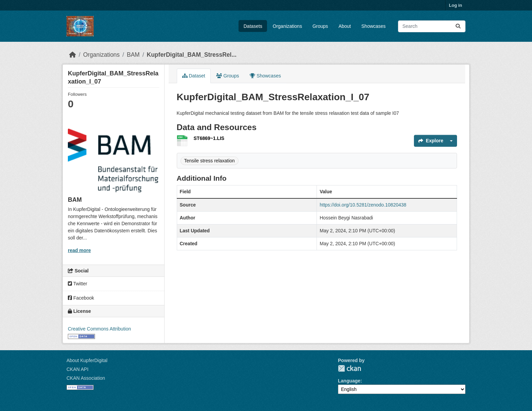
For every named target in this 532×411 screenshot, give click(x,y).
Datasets (253, 26)
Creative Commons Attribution (99, 329)
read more (79, 250)
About (345, 26)
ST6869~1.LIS (209, 138)
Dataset (194, 76)
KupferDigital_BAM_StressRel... (192, 55)
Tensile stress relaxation (210, 161)
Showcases (374, 26)
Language (349, 381)
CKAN (349, 368)
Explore (431, 141)
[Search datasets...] (432, 26)
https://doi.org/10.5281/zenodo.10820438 (363, 205)
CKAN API (78, 369)
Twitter (78, 284)
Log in (455, 5)
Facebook (81, 298)
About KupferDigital (87, 360)
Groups (320, 26)
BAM (133, 55)
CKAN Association (86, 378)
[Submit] (458, 26)
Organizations (287, 26)
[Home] (73, 55)
